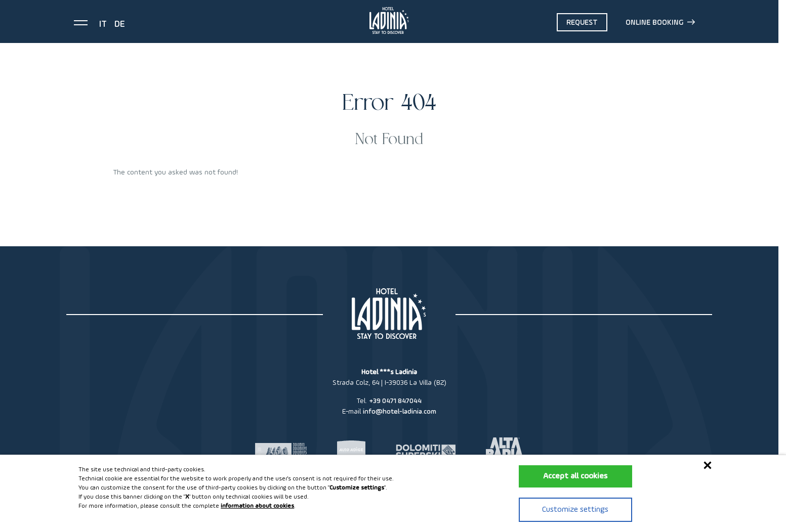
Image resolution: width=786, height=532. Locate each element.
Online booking (660, 22)
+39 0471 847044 (395, 401)
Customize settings (575, 510)
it (103, 24)
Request (582, 23)
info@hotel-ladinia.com (400, 412)
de (120, 24)
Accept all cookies (575, 476)
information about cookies (257, 506)
